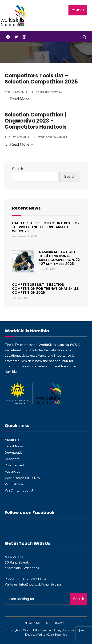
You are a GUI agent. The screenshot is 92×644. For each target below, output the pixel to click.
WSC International (19, 490)
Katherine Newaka (49, 92)
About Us (12, 440)
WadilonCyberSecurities (51, 635)
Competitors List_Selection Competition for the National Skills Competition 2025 (45, 289)
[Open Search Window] (84, 37)
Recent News (26, 208)
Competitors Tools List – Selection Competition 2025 (41, 79)
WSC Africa (14, 484)
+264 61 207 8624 (31, 579)
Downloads (14, 452)
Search (18, 169)
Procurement (14, 465)
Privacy (59, 623)
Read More (22, 99)
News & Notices (36, 623)
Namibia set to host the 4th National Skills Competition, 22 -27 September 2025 (59, 258)
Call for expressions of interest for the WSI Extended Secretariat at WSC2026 (46, 227)
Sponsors (12, 459)
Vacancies (12, 471)
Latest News (14, 446)
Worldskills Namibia (53, 137)
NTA (16, 345)
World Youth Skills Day (22, 478)
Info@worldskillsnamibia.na (40, 584)
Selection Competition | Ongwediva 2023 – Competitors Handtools (36, 121)
